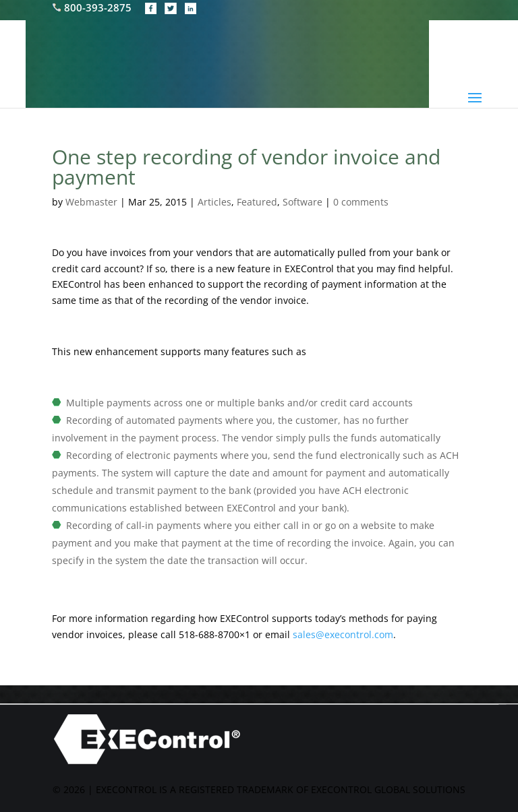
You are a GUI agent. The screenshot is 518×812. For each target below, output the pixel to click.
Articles (214, 202)
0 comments (361, 202)
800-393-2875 (93, 7)
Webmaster (91, 202)
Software (303, 202)
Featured (257, 202)
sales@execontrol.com (343, 634)
